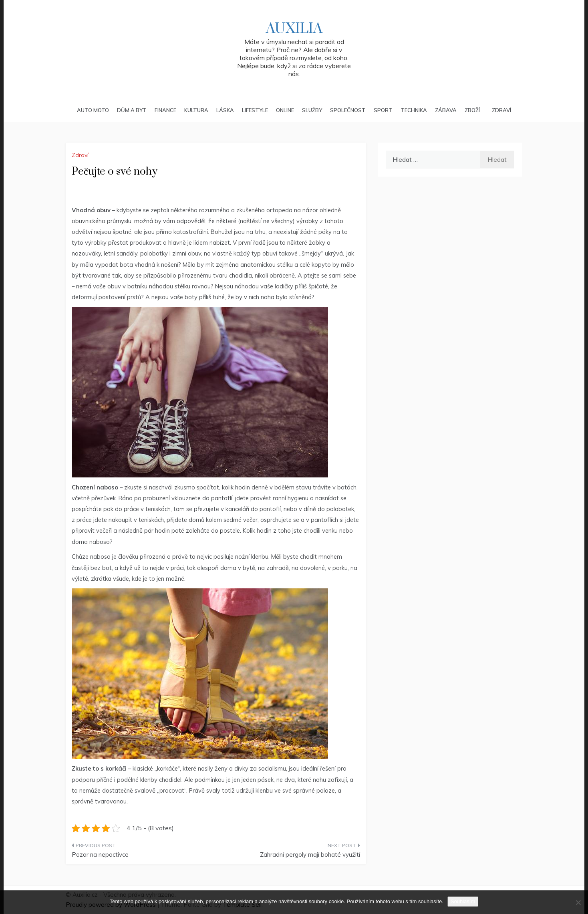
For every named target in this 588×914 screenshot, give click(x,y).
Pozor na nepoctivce (100, 855)
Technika (414, 110)
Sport (383, 110)
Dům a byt (132, 110)
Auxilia (294, 29)
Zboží (472, 110)
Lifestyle (255, 110)
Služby (312, 110)
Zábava (446, 110)
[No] (578, 902)
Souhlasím (463, 901)
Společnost (348, 110)
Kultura (196, 110)
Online (285, 110)
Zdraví (501, 110)
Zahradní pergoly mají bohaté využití (310, 855)
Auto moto (93, 110)
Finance (165, 110)
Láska (225, 110)
